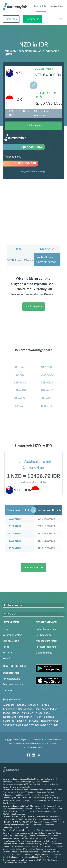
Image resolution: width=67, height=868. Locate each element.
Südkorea (9, 721)
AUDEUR (47, 406)
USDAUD (47, 375)
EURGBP (47, 398)
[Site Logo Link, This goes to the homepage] (15, 7)
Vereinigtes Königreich (16, 725)
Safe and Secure (29, 747)
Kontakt (7, 658)
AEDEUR (20, 375)
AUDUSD (20, 398)
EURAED (20, 406)
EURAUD (20, 367)
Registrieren (33, 19)
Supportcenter (11, 673)
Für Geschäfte (43, 635)
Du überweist (44, 69)
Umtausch (8, 690)
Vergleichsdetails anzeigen (33, 171)
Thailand (46, 721)
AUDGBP (47, 367)
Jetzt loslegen (34, 306)
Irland (6, 713)
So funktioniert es (46, 629)
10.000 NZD (15, 519)
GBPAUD (47, 390)
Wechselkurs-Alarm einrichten (46, 260)
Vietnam (54, 725)
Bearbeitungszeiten (13, 685)
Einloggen (11, 19)
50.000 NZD (15, 548)
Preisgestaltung (11, 679)
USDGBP (20, 390)
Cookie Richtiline (31, 743)
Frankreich (9, 709)
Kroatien (33, 705)
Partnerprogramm (46, 647)
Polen (38, 717)
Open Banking (44, 653)
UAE (56, 721)
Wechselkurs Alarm (46, 641)
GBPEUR (47, 383)
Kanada (21, 705)
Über (5, 629)
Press (6, 647)
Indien (54, 709)
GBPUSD (20, 383)
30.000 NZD (15, 533)
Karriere (7, 653)
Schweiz (33, 721)
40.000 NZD (15, 541)
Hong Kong (41, 709)
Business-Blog (11, 641)
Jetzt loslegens (34, 126)
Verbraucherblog (12, 635)
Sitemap (40, 747)
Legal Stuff (43, 743)
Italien (16, 713)
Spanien (21, 721)
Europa (45, 705)
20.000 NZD (15, 526)
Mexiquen (27, 713)
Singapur (49, 717)
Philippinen (26, 717)
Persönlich (40, 6)
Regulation (53, 743)
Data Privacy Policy (16, 743)
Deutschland (25, 709)
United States (39, 725)
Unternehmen (57, 6)
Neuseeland (10, 717)
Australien (9, 705)
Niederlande (43, 713)
